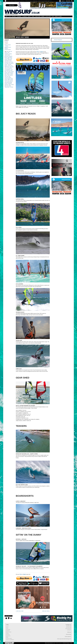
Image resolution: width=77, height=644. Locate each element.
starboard (6, 85)
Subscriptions (68, 637)
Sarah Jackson (10, 81)
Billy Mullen (10, 57)
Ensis (12, 62)
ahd (8, 51)
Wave (71, 643)
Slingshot (10, 83)
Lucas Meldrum (7, 69)
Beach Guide (38, 16)
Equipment (19, 16)
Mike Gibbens (7, 74)
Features (14, 16)
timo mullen (9, 86)
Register (68, 1)
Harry (7, 41)
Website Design (66, 643)
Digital (42, 52)
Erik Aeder (7, 63)
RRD (9, 80)
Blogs (7, 637)
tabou (10, 85)
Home (6, 16)
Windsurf (6, 48)
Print (38, 52)
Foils (53, 16)
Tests (10, 16)
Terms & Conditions (10, 640)
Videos (29, 16)
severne (6, 83)
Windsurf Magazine (58, 40)
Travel (33, 16)
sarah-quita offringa (8, 82)
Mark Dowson (10, 73)
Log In (63, 1)
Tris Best (11, 87)
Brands (43, 16)
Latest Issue (48, 16)
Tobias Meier (7, 87)
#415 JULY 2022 (22, 37)
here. (51, 1)
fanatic (6, 65)
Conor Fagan (7, 59)
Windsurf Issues (8, 45)
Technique (25, 16)
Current (7, 46)
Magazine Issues (8, 47)
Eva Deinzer (11, 63)
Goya (11, 67)
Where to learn (58, 16)
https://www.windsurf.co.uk (50, 643)
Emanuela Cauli (8, 62)
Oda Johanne (10, 75)
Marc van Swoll (7, 72)
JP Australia (9, 68)
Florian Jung (10, 66)
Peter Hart (7, 76)
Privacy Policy (9, 638)
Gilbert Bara (7, 67)
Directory (8, 635)
